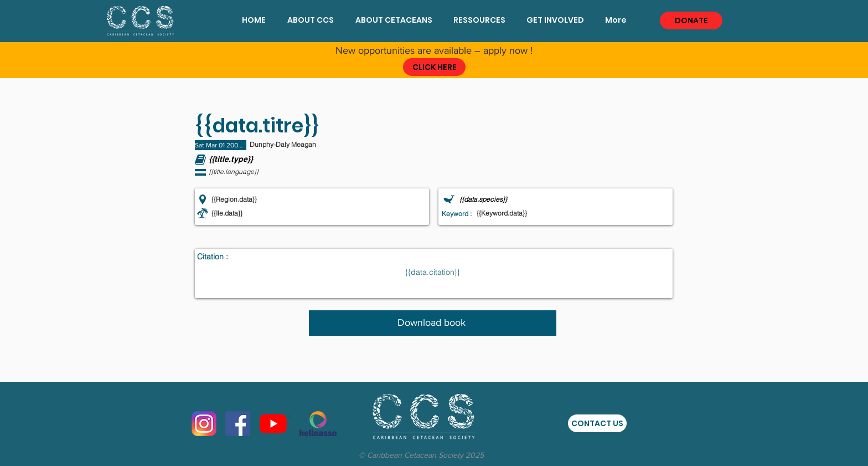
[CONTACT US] (597, 423)
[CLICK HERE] (434, 67)
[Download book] (433, 323)
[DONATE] (691, 21)
